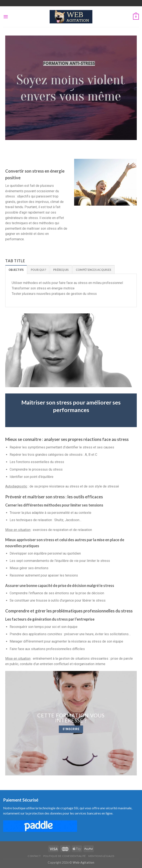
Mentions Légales (101, 856)
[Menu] (6, 17)
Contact (34, 856)
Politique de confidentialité (65, 856)
